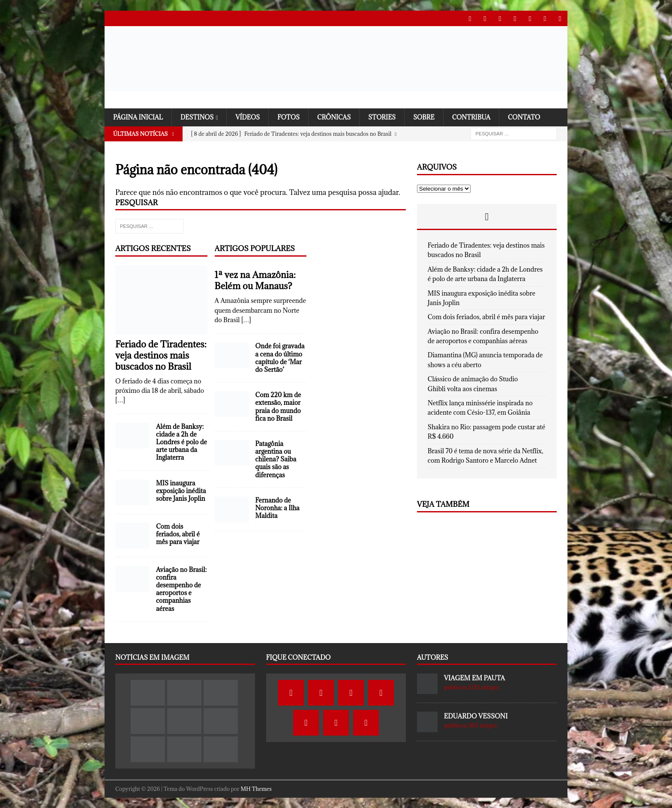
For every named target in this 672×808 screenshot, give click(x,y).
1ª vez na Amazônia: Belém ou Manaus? (255, 280)
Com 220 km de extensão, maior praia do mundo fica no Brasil (278, 407)
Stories (388, 117)
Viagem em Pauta (474, 678)
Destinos (199, 117)
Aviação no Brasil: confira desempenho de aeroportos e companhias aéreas (181, 589)
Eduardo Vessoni (476, 716)
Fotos (292, 117)
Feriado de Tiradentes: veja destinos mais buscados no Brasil (161, 355)
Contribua (479, 117)
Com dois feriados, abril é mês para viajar (178, 534)
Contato (533, 117)
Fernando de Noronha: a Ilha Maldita (277, 507)
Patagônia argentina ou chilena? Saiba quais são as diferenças (276, 459)
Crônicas (339, 117)
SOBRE (430, 117)
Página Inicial (139, 117)
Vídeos (251, 117)
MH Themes (256, 789)
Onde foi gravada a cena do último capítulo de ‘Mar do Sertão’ (280, 358)
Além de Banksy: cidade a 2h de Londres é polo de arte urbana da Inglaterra (181, 442)
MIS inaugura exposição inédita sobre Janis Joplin (181, 490)
